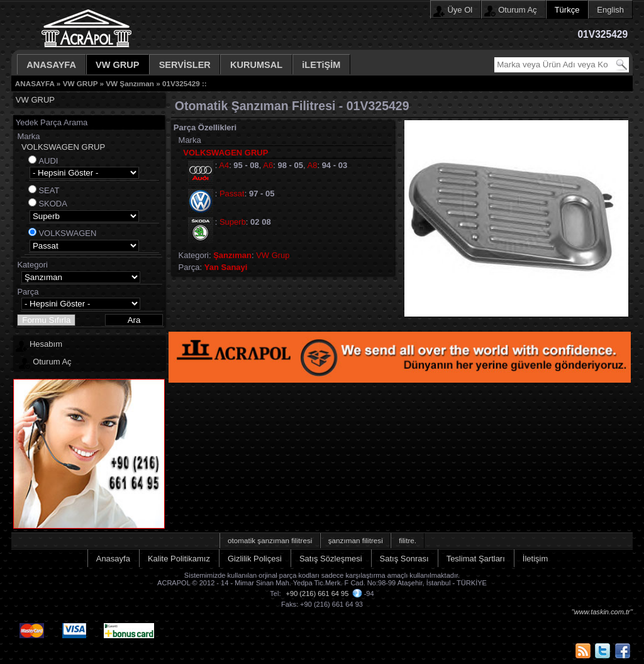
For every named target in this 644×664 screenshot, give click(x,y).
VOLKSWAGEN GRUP (63, 147)
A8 (313, 165)
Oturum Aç (517, 10)
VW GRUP (118, 65)
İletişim (535, 559)
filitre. (408, 540)
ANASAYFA (51, 65)
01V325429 (181, 83)
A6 (268, 165)
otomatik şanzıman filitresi (270, 540)
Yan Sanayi (226, 267)
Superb (233, 222)
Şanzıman (232, 255)
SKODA (53, 204)
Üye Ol (460, 10)
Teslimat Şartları (476, 559)
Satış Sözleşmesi (331, 559)
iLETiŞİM (321, 65)
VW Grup (273, 255)
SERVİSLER (185, 65)
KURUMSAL (256, 65)
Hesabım (46, 344)
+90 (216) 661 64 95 (318, 594)
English (610, 10)
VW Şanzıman (130, 83)
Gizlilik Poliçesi (255, 559)
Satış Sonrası (404, 559)
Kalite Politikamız (179, 559)
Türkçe (567, 10)
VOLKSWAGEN (67, 233)
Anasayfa (113, 559)
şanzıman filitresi (356, 540)
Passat (232, 194)
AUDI (48, 161)
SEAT (49, 190)
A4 (224, 165)
